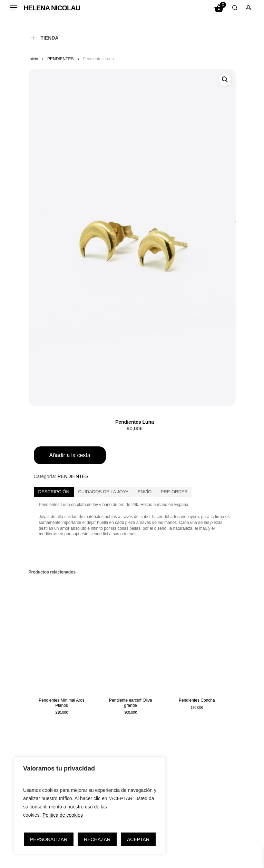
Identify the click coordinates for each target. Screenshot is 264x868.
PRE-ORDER (174, 492)
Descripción (54, 492)
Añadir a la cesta (70, 455)
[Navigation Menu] (13, 8)
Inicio (33, 59)
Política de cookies (63, 815)
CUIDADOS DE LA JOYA (103, 492)
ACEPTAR (138, 839)
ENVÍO (145, 492)
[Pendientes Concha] (197, 635)
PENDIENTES (60, 59)
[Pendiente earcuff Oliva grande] (130, 635)
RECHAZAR (97, 839)
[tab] (54, 492)
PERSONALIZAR (49, 839)
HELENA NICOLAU (52, 8)
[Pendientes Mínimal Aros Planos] (62, 635)
